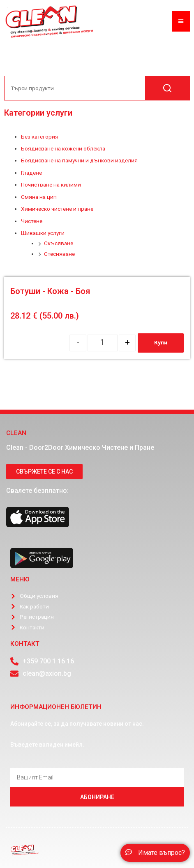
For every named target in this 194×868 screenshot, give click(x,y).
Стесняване (59, 254)
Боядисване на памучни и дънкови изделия (79, 160)
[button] (155, 853)
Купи (161, 342)
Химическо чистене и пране (57, 209)
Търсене (167, 88)
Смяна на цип (39, 197)
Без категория (40, 137)
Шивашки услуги (43, 233)
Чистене (32, 221)
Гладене (31, 173)
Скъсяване (59, 243)
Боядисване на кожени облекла (63, 148)
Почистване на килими (51, 185)
